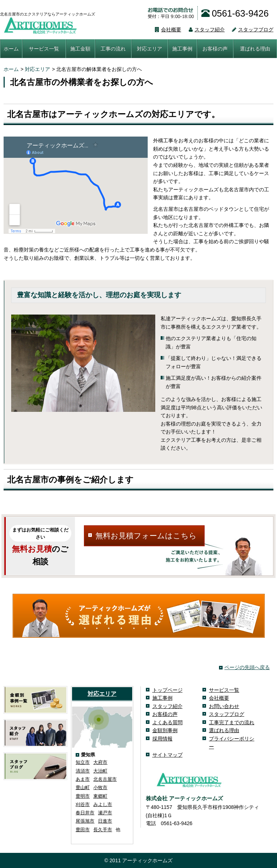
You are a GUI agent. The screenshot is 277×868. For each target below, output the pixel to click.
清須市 (83, 771)
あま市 (83, 779)
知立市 (83, 762)
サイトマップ (167, 755)
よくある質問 (167, 722)
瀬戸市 (105, 813)
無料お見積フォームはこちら (146, 536)
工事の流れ (113, 49)
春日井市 (85, 813)
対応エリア (149, 49)
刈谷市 (83, 804)
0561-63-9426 (235, 13)
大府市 (100, 762)
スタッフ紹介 (203, 30)
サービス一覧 (44, 49)
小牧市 (100, 787)
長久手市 (103, 830)
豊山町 (83, 787)
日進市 (105, 821)
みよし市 (103, 804)
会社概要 (164, 30)
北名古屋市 (105, 779)
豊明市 (83, 796)
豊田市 (83, 830)
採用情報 (162, 739)
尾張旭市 (85, 821)
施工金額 (80, 49)
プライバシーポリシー (232, 743)
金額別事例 (165, 730)
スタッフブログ (249, 30)
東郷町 (100, 796)
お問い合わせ (224, 706)
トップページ (167, 690)
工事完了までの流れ (232, 722)
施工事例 (182, 49)
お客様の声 (215, 49)
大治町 (100, 771)
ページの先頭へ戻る (247, 667)
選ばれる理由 (255, 49)
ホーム (11, 49)
